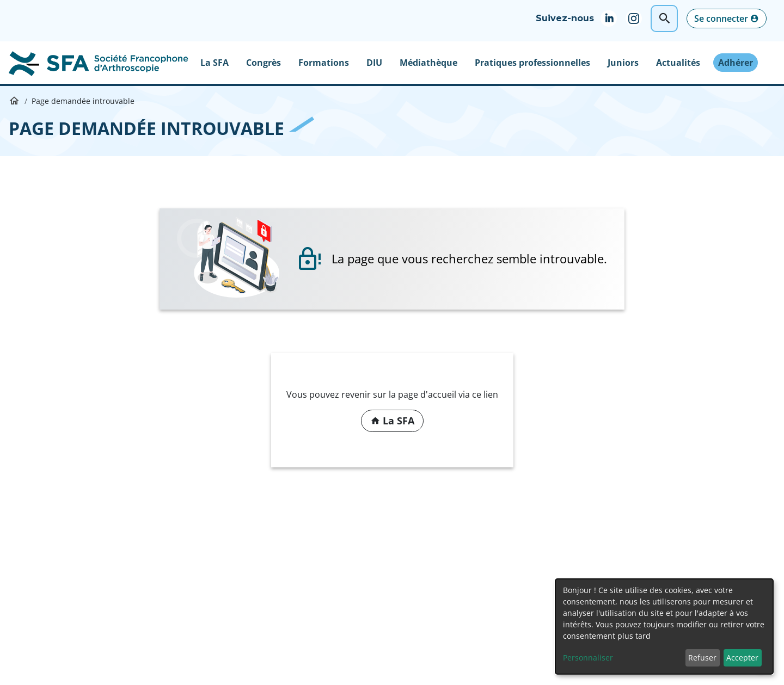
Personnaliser (588, 658)
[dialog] (664, 627)
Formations (324, 63)
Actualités (678, 63)
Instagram (638, 18)
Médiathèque (428, 63)
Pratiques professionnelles (532, 63)
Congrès (264, 63)
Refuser (702, 658)
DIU (374, 63)
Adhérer (736, 63)
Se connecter (721, 18)
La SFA (215, 63)
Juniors (623, 63)
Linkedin (613, 18)
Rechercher (664, 18)
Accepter (742, 658)
